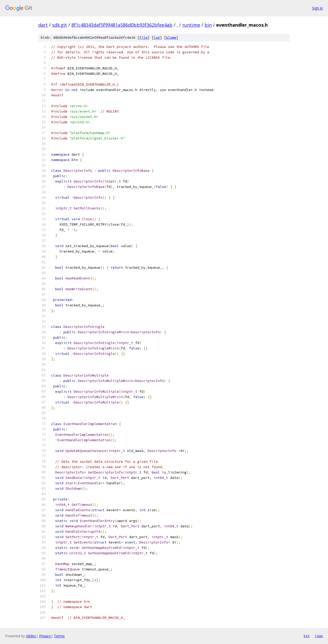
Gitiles (31, 636)
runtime (191, 25)
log (157, 38)
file (143, 38)
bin (208, 25)
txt (306, 636)
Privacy (45, 636)
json (319, 636)
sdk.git (60, 25)
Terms (59, 636)
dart (43, 25)
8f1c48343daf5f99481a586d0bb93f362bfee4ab (122, 25)
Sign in (317, 8)
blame (171, 38)
